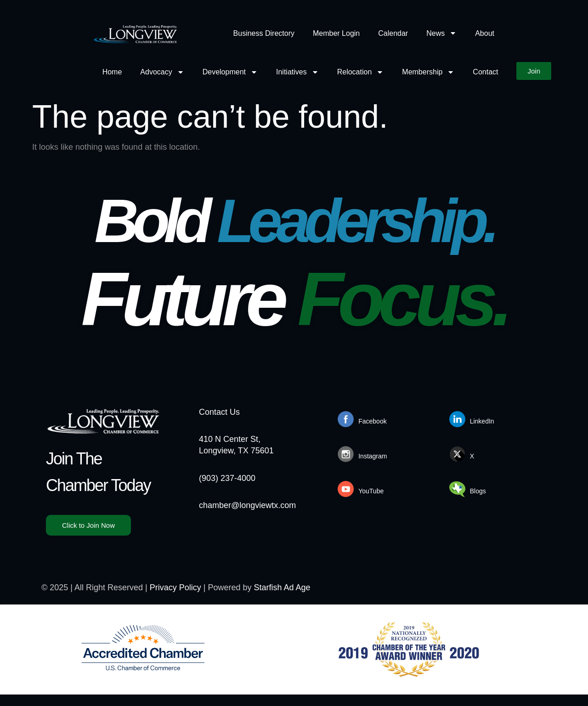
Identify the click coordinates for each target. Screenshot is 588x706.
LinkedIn (482, 421)
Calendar (393, 33)
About (485, 33)
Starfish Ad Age (282, 587)
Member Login (336, 33)
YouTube (371, 491)
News (441, 33)
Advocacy (162, 72)
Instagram (373, 456)
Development (230, 72)
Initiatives (297, 72)
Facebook (372, 421)
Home (112, 72)
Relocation (361, 72)
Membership (428, 72)
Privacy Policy (175, 587)
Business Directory (264, 33)
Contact (485, 72)
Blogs (478, 491)
